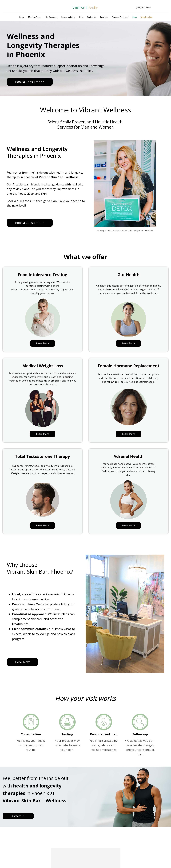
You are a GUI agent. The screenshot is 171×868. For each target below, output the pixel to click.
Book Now (22, 662)
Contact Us (18, 816)
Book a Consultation (30, 82)
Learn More (43, 343)
